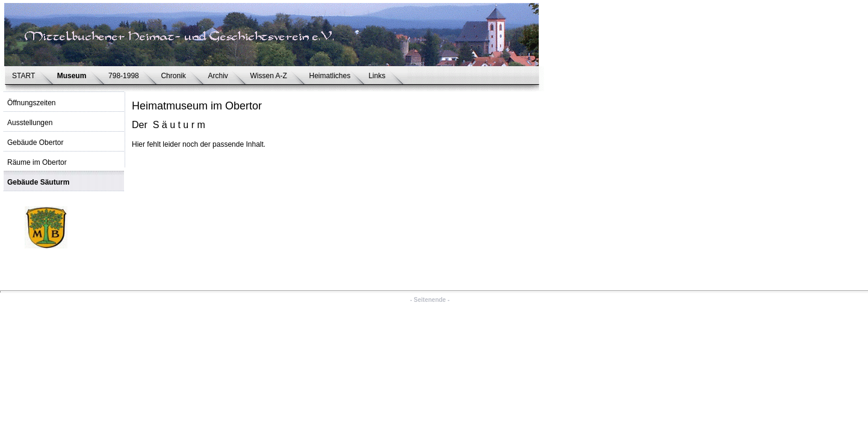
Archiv (220, 76)
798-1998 (126, 76)
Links (379, 76)
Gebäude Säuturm (38, 182)
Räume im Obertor (37, 162)
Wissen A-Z (270, 76)
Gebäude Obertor (35, 143)
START (26, 76)
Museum (74, 76)
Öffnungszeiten (32, 103)
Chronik (175, 76)
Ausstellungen (30, 123)
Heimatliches (330, 76)
